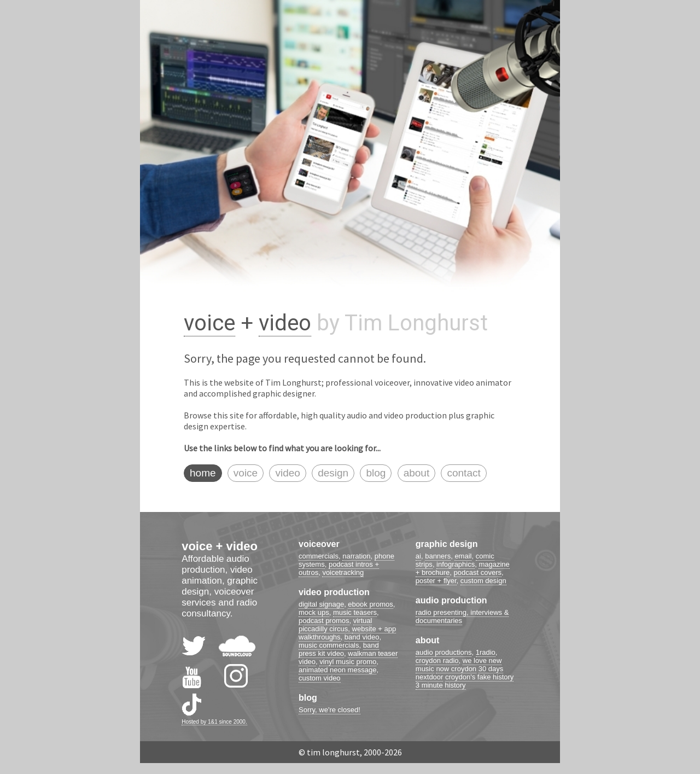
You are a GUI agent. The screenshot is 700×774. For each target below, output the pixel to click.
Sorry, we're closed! (329, 710)
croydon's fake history (479, 677)
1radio (486, 652)
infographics (456, 564)
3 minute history (441, 685)
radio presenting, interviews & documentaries (462, 616)
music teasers (355, 612)
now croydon (456, 669)
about (417, 473)
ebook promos (370, 604)
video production (334, 592)
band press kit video (339, 649)
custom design (483, 581)
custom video (320, 678)
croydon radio (437, 660)
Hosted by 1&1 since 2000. (214, 722)
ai (418, 556)
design (333, 473)
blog (376, 473)
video (285, 323)
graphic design (447, 544)
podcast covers (478, 572)
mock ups (314, 612)
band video (362, 637)
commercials (319, 556)
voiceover (319, 544)
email (463, 556)
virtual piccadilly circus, (335, 625)
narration (356, 556)
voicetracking (343, 572)
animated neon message (337, 670)
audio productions (444, 652)
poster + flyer (436, 581)
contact (463, 473)
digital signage (321, 604)
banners (438, 556)
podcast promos (324, 621)
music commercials (329, 645)
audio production (451, 600)
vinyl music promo (348, 662)
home (203, 473)
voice (209, 323)
